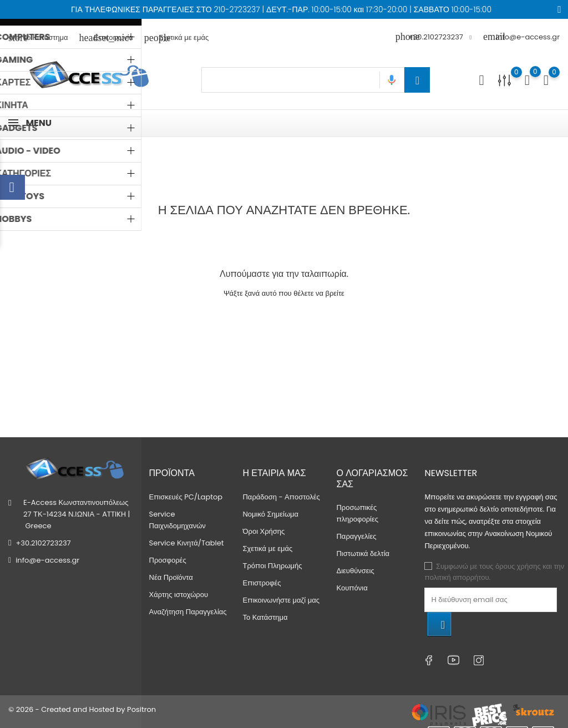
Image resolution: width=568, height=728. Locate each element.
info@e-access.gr (521, 37)
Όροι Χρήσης (263, 531)
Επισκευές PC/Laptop (186, 497)
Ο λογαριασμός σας (372, 478)
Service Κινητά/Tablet (187, 543)
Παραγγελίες (356, 536)
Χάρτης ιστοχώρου (179, 595)
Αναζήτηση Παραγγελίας (188, 612)
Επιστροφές (262, 583)
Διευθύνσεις (355, 571)
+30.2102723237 (43, 543)
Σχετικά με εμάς (176, 37)
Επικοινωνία (106, 37)
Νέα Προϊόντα (171, 577)
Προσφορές (168, 560)
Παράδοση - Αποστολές (281, 497)
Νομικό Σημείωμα (270, 514)
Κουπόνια (352, 588)
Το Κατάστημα (38, 37)
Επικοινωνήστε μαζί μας (281, 600)
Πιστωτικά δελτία (363, 553)
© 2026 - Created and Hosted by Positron (82, 709)
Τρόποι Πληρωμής (272, 566)
